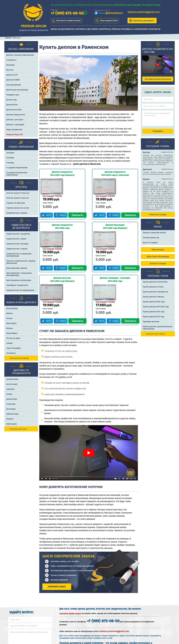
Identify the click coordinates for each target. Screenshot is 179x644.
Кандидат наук (13, 95)
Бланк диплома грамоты (17, 268)
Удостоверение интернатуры (19, 280)
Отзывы (126, 29)
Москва (10, 328)
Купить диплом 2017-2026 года (156, 309)
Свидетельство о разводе (17, 244)
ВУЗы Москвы (158, 252)
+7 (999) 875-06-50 (67, 13)
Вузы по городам (150, 245)
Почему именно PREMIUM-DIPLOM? (125, 625)
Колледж (10, 158)
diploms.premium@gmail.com (144, 12)
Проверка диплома (151, 324)
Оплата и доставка (87, 29)
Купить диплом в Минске (154, 299)
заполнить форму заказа (70, 563)
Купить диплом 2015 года (154, 319)
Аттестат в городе (158, 266)
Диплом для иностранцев (17, 90)
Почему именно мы (151, 240)
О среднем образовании (17, 168)
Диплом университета (16, 115)
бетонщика (11, 409)
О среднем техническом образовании (17, 174)
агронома (10, 389)
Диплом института (14, 110)
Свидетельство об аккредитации (20, 290)
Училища (10, 163)
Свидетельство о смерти (17, 249)
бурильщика (12, 424)
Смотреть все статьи (155, 336)
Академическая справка (17, 213)
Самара (10, 343)
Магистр (10, 70)
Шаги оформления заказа (127, 617)
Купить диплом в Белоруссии (155, 294)
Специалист (11, 60)
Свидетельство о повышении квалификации (19, 255)
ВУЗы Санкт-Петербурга (158, 259)
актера (9, 394)
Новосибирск (12, 333)
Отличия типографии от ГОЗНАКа (157, 617)
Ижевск (10, 313)
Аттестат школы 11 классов (18, 193)
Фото (49, 198)
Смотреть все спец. (18, 429)
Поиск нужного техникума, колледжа (72, 21)
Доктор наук (12, 100)
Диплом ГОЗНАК (13, 80)
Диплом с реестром (15, 120)
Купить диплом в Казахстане (155, 284)
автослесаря (12, 384)
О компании (140, 29)
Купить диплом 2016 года (154, 314)
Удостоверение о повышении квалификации (19, 274)
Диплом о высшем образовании (20, 55)
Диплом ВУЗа (12, 105)
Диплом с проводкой (15, 125)
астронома (11, 404)
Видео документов (14, 130)
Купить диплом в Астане (153, 289)
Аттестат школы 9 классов (17, 198)
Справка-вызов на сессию (18, 208)
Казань (9, 318)
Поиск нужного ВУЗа (109, 21)
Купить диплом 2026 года (154, 304)
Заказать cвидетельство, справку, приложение (21, 262)
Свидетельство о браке (16, 239)
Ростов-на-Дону (13, 338)
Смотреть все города (19, 358)
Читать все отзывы (158, 217)
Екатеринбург (12, 308)
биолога (10, 419)
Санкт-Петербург (14, 348)
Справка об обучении (16, 203)
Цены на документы (63, 29)
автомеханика (12, 379)
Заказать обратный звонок (154, 235)
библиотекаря (12, 414)
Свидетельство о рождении (18, 234)
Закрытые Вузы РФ (14, 135)
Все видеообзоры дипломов (158, 79)
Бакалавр (10, 65)
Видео (63, 198)
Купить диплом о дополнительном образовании (158, 330)
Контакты (155, 29)
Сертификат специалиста (17, 285)
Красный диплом (14, 85)
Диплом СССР (12, 75)
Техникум (10, 153)
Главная (8, 38)
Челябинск (11, 353)
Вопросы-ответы (110, 29)
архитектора (12, 399)
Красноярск (11, 323)
